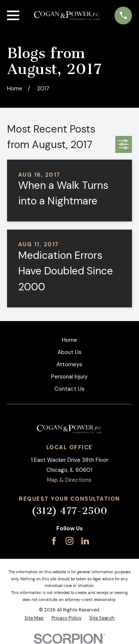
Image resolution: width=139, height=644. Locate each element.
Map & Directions (69, 480)
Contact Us (69, 389)
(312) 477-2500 (69, 511)
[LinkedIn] (85, 541)
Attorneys (69, 364)
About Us (69, 352)
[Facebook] (54, 541)
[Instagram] (69, 541)
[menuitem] (34, 618)
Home (69, 340)
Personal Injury (69, 377)
